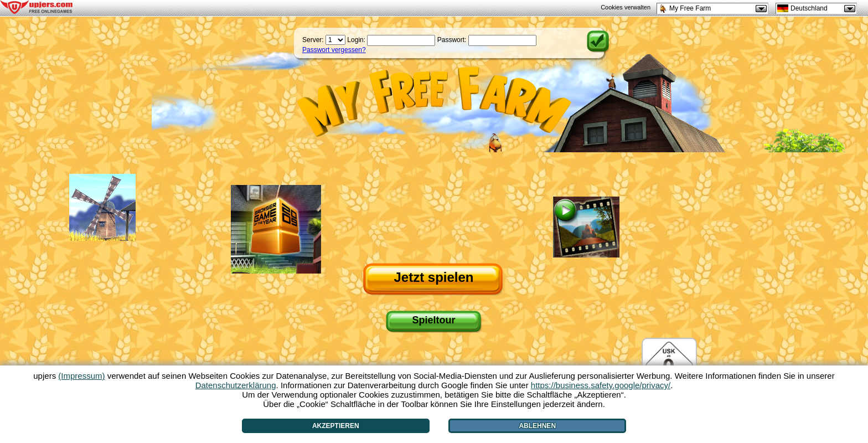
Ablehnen (537, 426)
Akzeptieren (336, 426)
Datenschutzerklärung (236, 385)
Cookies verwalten (626, 7)
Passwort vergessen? (334, 50)
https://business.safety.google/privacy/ (601, 385)
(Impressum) (81, 376)
